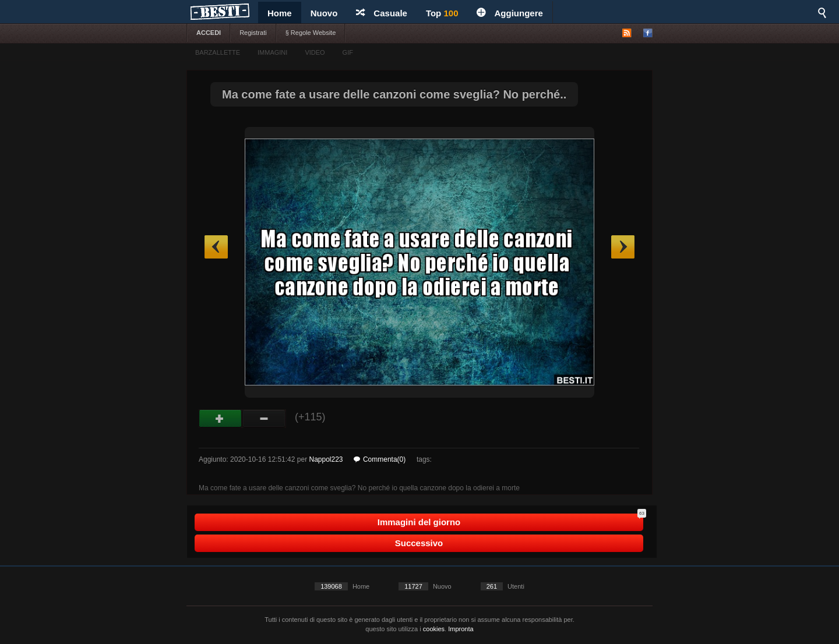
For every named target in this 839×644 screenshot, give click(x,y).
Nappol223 (326, 459)
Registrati (253, 33)
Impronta (461, 629)
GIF (348, 52)
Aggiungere (510, 13)
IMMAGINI (272, 52)
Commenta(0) (380, 459)
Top (442, 13)
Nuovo (324, 13)
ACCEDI (209, 33)
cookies (434, 629)
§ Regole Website (311, 33)
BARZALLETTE (218, 52)
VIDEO (315, 52)
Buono (221, 419)
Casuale (382, 13)
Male (264, 419)
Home (280, 13)
